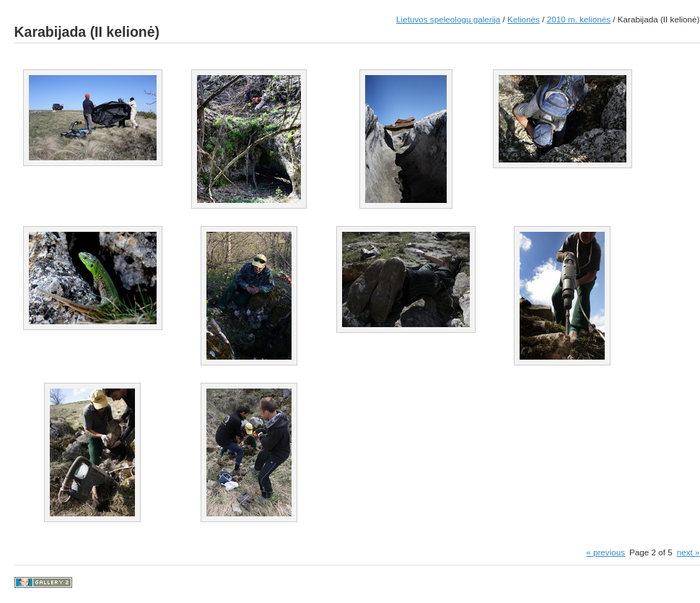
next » (688, 552)
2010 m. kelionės (579, 19)
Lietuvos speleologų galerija (448, 19)
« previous (605, 552)
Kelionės (524, 19)
